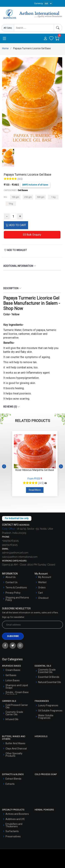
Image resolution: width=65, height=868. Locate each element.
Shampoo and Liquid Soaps (17, 686)
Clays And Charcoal (16, 749)
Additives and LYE (15, 819)
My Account (45, 577)
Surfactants (12, 831)
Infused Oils (12, 719)
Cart (40, 593)
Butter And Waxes (15, 743)
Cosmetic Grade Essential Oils (47, 671)
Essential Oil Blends (49, 677)
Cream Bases (13, 670)
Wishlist (42, 582)
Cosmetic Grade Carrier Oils (14, 713)
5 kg (11, 204)
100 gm (15, 197)
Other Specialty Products (14, 755)
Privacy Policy (13, 593)
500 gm (41, 197)
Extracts (10, 784)
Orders (42, 588)
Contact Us (12, 582)
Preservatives (13, 836)
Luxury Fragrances (48, 705)
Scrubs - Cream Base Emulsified (17, 693)
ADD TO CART (16, 225)
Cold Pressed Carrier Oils (17, 706)
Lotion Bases (13, 680)
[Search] (58, 28)
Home (5, 48)
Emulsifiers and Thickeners (14, 825)
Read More (35, 490)
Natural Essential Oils (50, 682)
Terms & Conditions (16, 588)
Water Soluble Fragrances (46, 717)
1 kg (53, 197)
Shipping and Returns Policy (17, 599)
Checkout (43, 598)
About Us (11, 577)
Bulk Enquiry (32, 235)
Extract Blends (13, 779)
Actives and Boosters (17, 814)
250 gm (28, 197)
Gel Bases (11, 675)
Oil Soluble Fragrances (50, 711)
